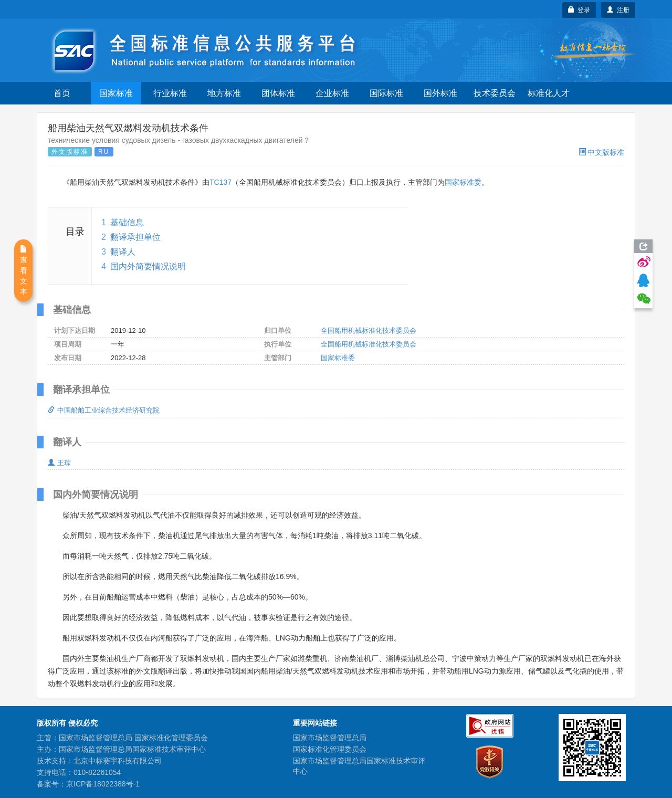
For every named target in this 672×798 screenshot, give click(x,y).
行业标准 (170, 93)
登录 (579, 10)
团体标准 (278, 93)
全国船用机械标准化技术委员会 (369, 330)
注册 (618, 10)
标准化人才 (549, 93)
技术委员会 (495, 93)
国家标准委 (463, 182)
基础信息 (127, 222)
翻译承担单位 (135, 237)
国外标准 (440, 93)
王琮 (59, 463)
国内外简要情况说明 (148, 266)
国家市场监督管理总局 (330, 738)
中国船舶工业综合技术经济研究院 (104, 410)
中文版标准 (601, 152)
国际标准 (386, 93)
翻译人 (123, 252)
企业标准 (332, 93)
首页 (62, 93)
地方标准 (224, 93)
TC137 (220, 182)
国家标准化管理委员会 (330, 749)
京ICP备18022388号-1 (103, 784)
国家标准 (116, 93)
